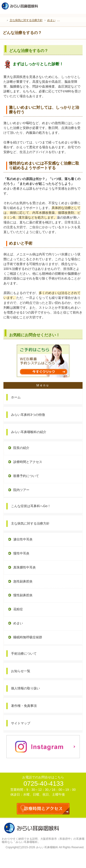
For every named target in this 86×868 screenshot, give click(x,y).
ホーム (16, 397)
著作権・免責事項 (24, 706)
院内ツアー (21, 490)
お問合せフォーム (81, 5)
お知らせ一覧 (21, 671)
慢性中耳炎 (21, 553)
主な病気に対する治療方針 (30, 523)
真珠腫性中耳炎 (25, 567)
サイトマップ (21, 723)
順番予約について (26, 476)
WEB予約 (71, 5)
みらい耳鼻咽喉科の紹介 (29, 432)
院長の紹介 (21, 448)
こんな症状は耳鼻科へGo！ (31, 506)
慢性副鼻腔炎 (23, 595)
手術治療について (24, 654)
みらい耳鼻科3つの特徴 (28, 415)
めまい (18, 623)
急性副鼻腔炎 (23, 581)
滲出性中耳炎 (23, 539)
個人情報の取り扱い (25, 688)
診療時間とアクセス (28, 462)
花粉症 (18, 609)
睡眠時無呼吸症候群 (28, 637)
